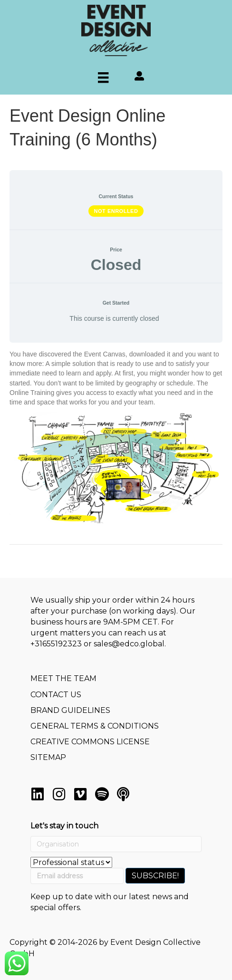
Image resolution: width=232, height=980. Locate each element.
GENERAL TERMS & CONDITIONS (95, 726)
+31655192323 (56, 644)
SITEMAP (48, 757)
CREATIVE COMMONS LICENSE (90, 742)
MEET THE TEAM (63, 678)
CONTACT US (56, 695)
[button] (38, 794)
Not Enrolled (116, 211)
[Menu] (103, 77)
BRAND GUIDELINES (70, 710)
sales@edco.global (129, 644)
